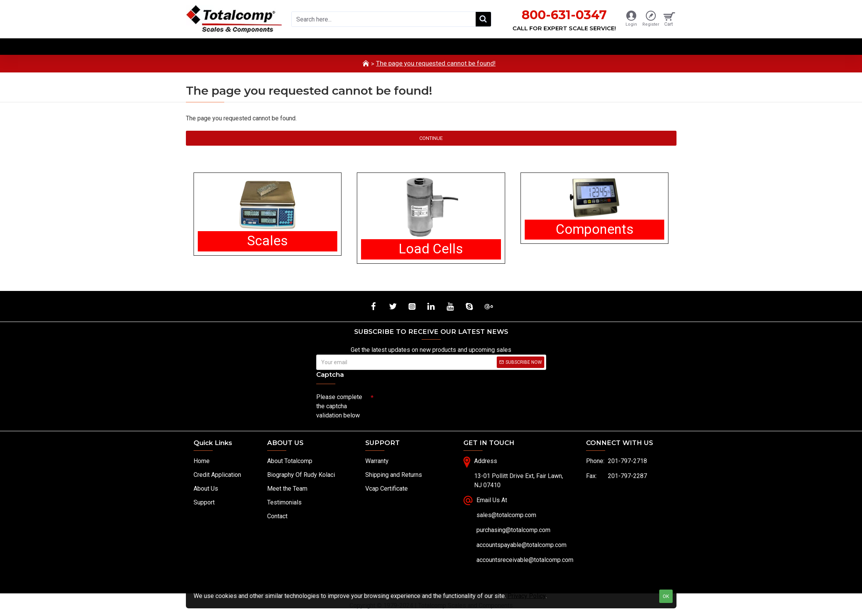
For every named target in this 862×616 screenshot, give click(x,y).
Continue (431, 138)
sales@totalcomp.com (506, 515)
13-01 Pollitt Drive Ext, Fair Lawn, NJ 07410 (519, 480)
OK (666, 596)
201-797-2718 (627, 461)
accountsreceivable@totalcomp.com (525, 560)
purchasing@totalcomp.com (513, 530)
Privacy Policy (527, 596)
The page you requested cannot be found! (436, 63)
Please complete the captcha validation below (339, 406)
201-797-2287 (627, 476)
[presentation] (427, 404)
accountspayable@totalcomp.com (521, 545)
